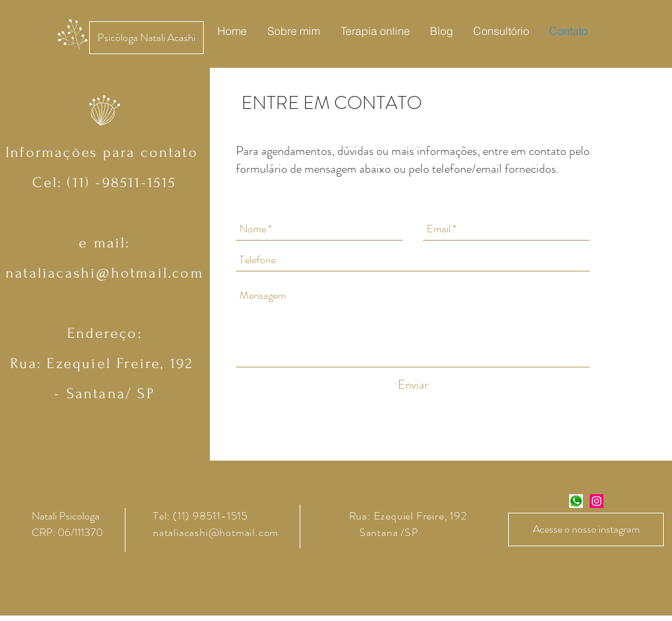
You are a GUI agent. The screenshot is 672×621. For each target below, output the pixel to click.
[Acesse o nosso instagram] (586, 529)
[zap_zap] (576, 501)
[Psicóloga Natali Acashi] (146, 38)
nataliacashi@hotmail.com (105, 273)
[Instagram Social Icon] (597, 501)
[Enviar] (413, 385)
